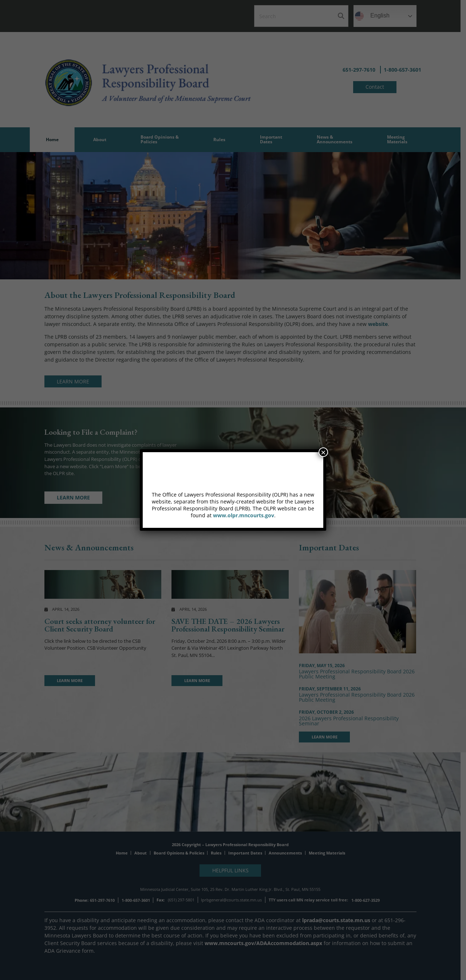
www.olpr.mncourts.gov (244, 515)
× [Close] (323, 452)
